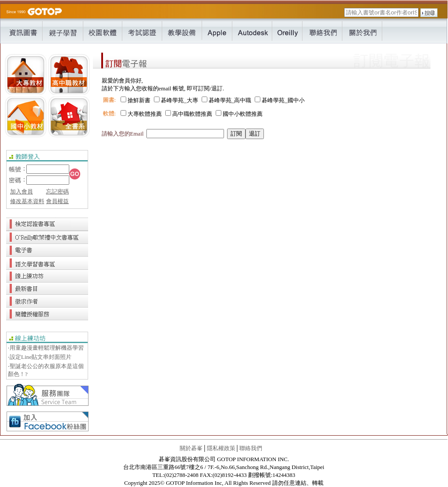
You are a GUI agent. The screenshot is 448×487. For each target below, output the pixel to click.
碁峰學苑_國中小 (283, 100)
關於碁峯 (191, 448)
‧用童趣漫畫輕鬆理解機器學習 (46, 348)
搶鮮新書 (139, 100)
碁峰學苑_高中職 (230, 100)
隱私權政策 (221, 448)
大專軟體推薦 (145, 114)
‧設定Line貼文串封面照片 (40, 357)
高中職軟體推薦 (192, 114)
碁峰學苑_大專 (180, 100)
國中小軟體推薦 (243, 114)
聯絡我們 (251, 448)
